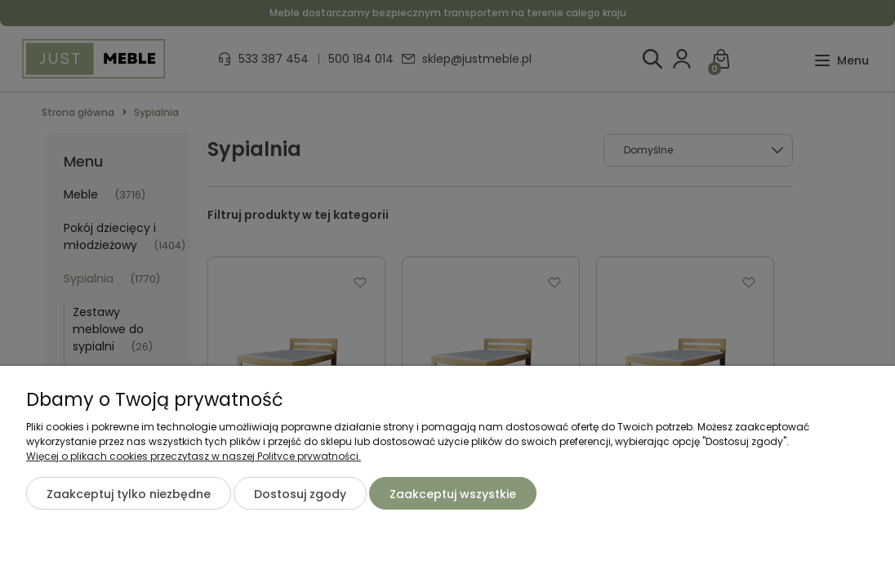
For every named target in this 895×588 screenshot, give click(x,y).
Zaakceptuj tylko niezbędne (129, 494)
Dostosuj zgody (300, 494)
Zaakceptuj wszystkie (453, 494)
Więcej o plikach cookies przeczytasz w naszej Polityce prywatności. (194, 456)
